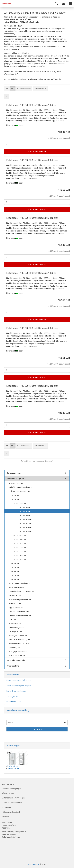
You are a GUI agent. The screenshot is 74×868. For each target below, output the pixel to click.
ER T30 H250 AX (19, 543)
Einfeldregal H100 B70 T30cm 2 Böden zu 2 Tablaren (32, 160)
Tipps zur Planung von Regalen (19, 686)
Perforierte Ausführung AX (19, 639)
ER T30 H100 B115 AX (24, 523)
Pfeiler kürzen (13, 766)
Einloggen (37, 729)
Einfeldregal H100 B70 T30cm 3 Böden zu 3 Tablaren (32, 386)
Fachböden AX (15, 595)
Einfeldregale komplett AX (19, 491)
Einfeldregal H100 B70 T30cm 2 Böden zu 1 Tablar (31, 105)
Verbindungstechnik (16, 660)
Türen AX (12, 619)
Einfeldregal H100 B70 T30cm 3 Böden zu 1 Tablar (31, 273)
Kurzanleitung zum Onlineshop (19, 680)
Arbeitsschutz (13, 666)
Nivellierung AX (15, 603)
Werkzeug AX (14, 647)
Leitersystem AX (15, 631)
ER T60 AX (15, 571)
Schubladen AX (15, 623)
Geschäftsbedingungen (12, 789)
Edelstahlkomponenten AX (20, 643)
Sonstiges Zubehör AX (18, 635)
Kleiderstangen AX (16, 627)
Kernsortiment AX (16, 483)
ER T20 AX (15, 495)
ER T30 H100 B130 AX (24, 527)
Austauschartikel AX (17, 655)
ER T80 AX (15, 579)
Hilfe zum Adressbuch (11, 812)
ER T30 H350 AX (19, 551)
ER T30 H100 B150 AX (24, 531)
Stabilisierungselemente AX (20, 599)
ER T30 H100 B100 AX (24, 519)
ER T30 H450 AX (19, 559)
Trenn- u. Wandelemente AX (20, 615)
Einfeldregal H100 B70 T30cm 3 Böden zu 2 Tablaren (32, 328)
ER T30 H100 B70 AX (23, 511)
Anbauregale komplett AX (19, 583)
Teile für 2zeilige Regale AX (20, 611)
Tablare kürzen (13, 769)
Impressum (7, 807)
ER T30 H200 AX (19, 535)
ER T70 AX (15, 575)
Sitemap (5, 817)
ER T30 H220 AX (19, 539)
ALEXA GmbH (34, 864)
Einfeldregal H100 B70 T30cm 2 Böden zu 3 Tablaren (32, 218)
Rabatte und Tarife (14, 702)
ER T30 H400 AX (19, 555)
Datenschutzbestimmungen (13, 798)
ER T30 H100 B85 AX (23, 515)
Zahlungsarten (12, 696)
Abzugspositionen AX (18, 651)
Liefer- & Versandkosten (16, 691)
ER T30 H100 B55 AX (23, 507)
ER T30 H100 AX (19, 503)
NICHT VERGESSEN (16, 587)
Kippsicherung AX (16, 607)
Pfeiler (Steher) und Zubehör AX (22, 591)
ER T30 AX (15, 499)
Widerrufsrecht (8, 793)
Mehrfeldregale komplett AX (20, 487)
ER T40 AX (15, 563)
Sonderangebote (14, 473)
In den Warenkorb (37, 152)
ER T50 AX (15, 567)
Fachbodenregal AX (15, 479)
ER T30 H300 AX (19, 547)
